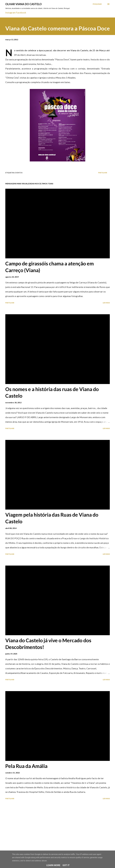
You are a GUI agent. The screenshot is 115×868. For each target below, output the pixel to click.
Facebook (21, 12)
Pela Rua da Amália (26, 766)
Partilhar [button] (103, 173)
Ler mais (106, 303)
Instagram (10, 12)
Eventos (19, 173)
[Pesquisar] (97, 4)
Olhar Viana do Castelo (23, 4)
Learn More (53, 865)
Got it (66, 865)
